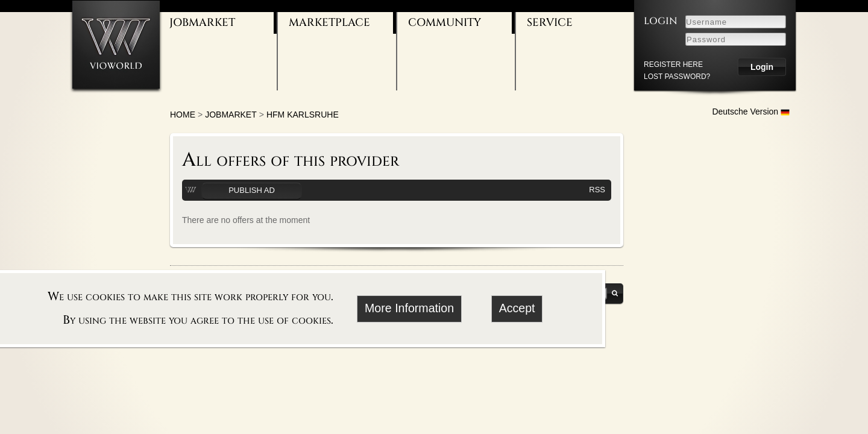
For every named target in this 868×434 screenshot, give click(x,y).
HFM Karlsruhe (303, 115)
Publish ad (252, 190)
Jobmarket (202, 23)
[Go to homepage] (116, 44)
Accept (517, 308)
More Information (409, 308)
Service (550, 23)
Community (445, 23)
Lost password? (677, 77)
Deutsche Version (751, 112)
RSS (597, 190)
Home (183, 115)
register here (673, 64)
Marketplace (329, 23)
